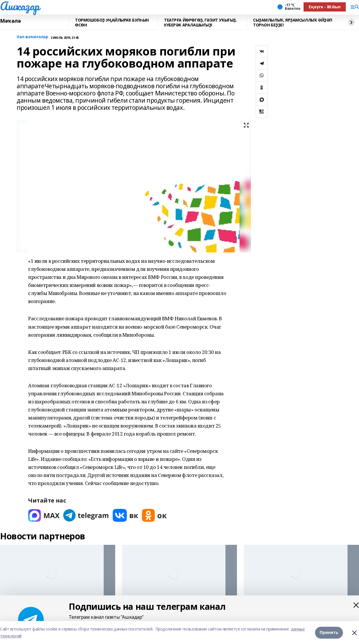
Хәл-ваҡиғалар (32, 37)
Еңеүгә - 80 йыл (325, 7)
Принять (329, 632)
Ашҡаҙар (20, 6)
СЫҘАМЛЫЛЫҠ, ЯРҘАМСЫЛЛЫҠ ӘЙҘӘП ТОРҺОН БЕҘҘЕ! (293, 23)
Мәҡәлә (10, 21)
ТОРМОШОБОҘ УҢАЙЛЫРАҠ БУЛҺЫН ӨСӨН (112, 23)
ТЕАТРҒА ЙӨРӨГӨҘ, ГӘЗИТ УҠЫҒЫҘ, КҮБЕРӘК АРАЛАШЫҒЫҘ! (200, 23)
